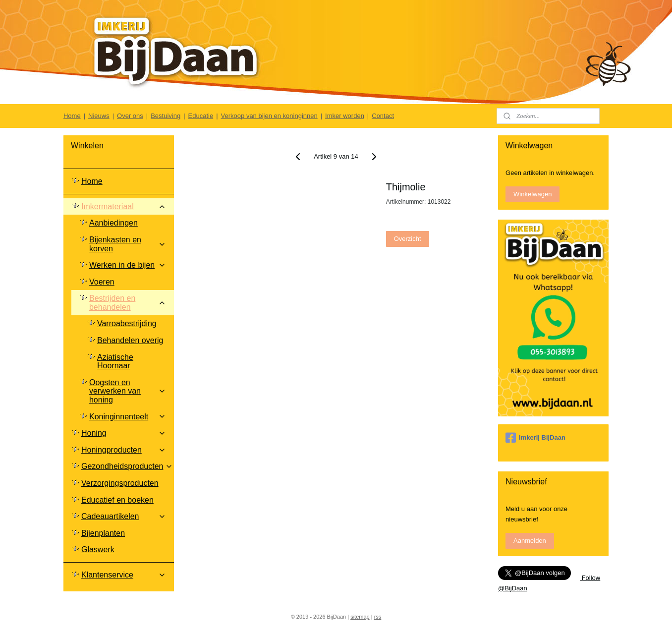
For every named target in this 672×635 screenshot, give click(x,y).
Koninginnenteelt (128, 417)
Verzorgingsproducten (120, 483)
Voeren (102, 282)
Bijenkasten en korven (128, 244)
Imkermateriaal (124, 206)
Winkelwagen (532, 194)
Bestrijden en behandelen (128, 303)
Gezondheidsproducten (127, 466)
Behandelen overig (130, 340)
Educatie (201, 116)
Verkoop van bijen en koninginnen (269, 116)
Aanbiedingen (113, 223)
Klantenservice (124, 575)
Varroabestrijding (127, 323)
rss (378, 617)
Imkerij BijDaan (535, 438)
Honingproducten (124, 450)
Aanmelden (530, 541)
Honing (124, 433)
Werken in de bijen (128, 265)
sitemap (360, 617)
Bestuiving (166, 116)
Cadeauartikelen (124, 516)
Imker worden (345, 116)
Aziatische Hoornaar (115, 362)
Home (72, 116)
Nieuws (99, 116)
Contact (383, 116)
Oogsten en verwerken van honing (128, 391)
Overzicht (408, 239)
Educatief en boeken (117, 500)
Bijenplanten (103, 533)
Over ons (130, 116)
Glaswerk (98, 549)
